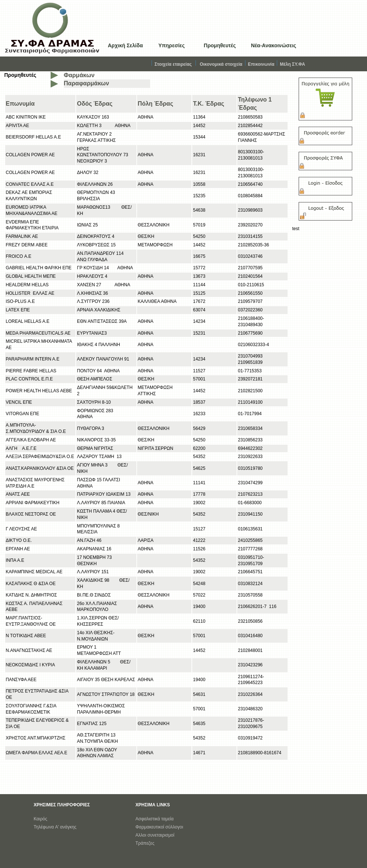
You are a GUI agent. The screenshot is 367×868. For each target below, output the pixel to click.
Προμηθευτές (220, 45)
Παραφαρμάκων (87, 83)
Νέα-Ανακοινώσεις (273, 45)
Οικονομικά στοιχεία (221, 64)
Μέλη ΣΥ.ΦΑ (292, 64)
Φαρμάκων (79, 75)
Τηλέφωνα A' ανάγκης (55, 827)
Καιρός (40, 819)
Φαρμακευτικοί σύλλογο (159, 827)
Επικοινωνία (264, 64)
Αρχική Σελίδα (125, 45)
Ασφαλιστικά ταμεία (155, 819)
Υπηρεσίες (171, 45)
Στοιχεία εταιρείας (173, 64)
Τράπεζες (145, 843)
